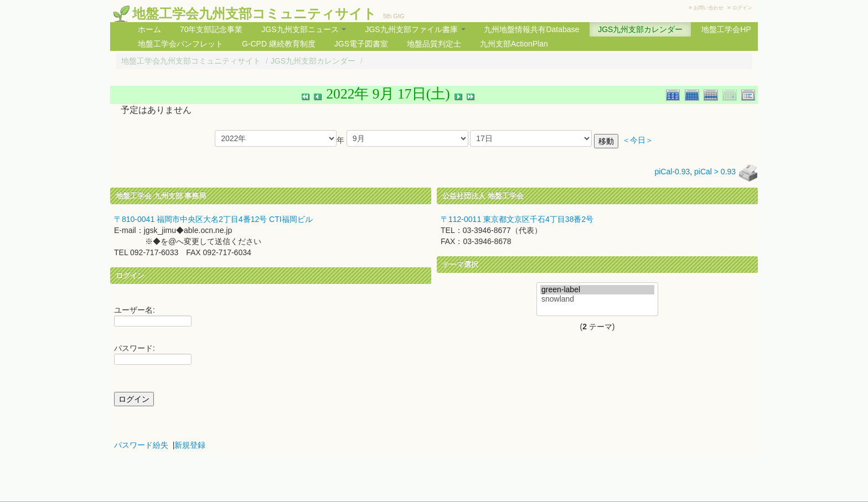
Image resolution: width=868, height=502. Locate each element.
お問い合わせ (709, 8)
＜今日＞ (638, 140)
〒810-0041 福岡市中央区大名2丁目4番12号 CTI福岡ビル (213, 219)
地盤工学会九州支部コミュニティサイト (254, 14)
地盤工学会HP (726, 29)
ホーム (149, 29)
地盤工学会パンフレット (180, 44)
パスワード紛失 (141, 445)
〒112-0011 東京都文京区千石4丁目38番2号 (517, 219)
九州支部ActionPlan (514, 44)
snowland (597, 299)
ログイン (742, 8)
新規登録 (190, 445)
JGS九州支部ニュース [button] (304, 29)
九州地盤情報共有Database (531, 29)
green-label (597, 290)
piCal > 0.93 (715, 172)
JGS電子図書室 (361, 44)
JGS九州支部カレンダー (640, 29)
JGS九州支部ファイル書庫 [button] (415, 29)
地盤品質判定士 (434, 44)
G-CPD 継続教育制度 (279, 44)
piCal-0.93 (672, 172)
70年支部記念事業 (211, 29)
